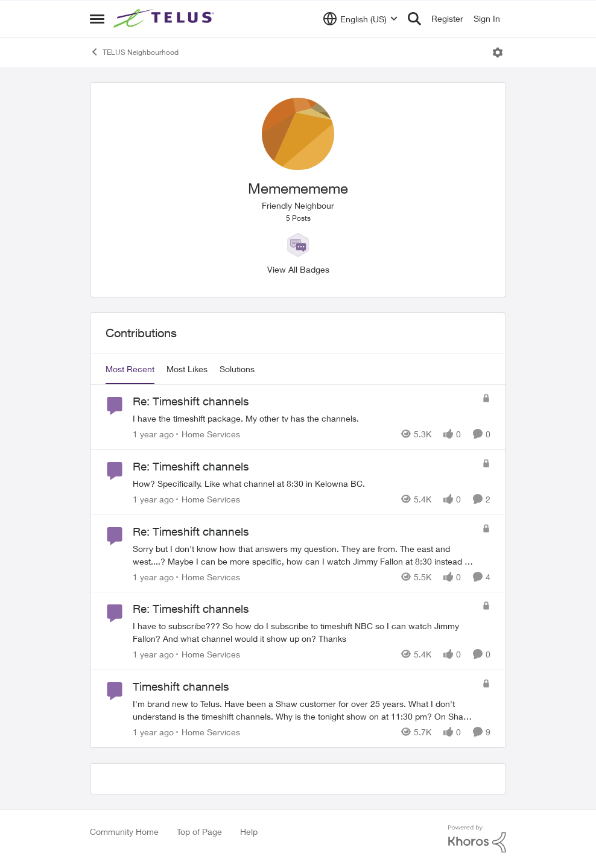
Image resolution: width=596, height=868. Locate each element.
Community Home (124, 832)
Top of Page (199, 832)
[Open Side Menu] (97, 19)
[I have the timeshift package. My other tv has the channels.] (304, 418)
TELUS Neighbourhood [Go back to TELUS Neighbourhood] (134, 52)
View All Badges (298, 269)
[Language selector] (360, 19)
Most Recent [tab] (130, 369)
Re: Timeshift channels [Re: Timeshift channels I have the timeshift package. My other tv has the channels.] (191, 401)
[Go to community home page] (165, 19)
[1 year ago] (153, 434)
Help (249, 832)
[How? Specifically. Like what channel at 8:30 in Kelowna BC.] (304, 483)
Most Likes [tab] (187, 369)
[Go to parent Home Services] (208, 434)
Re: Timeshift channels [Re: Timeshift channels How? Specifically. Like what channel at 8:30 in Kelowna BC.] (191, 466)
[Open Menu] (498, 52)
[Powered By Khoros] (477, 839)
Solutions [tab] (237, 369)
